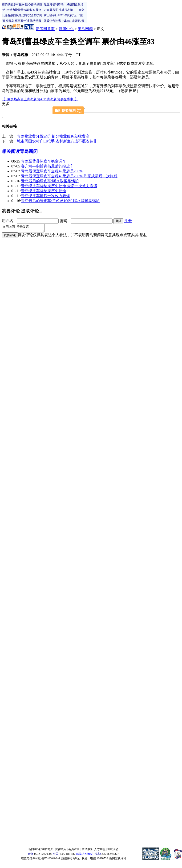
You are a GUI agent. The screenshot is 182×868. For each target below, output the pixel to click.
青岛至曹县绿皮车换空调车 (44, 161)
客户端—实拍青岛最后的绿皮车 (47, 166)
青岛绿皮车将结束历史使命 (44, 191)
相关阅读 (11, 151)
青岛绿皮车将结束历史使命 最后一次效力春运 (59, 186)
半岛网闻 (85, 29)
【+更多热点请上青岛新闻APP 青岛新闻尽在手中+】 (40, 99)
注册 (128, 221)
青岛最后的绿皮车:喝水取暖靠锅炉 (50, 181)
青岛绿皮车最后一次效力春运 (45, 196)
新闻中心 (66, 29)
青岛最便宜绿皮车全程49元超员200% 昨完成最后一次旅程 (69, 176)
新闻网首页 (45, 29)
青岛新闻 (29, 151)
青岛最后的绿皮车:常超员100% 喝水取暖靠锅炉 (60, 201)
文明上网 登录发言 (26, 229)
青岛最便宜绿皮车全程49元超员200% (52, 171)
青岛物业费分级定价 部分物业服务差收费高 (53, 136)
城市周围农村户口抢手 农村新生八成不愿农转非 (57, 141)
